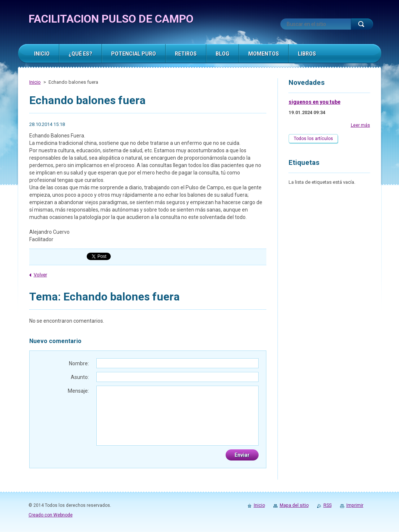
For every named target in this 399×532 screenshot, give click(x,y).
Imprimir (355, 505)
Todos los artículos (313, 139)
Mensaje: (78, 391)
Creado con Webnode (51, 515)
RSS (327, 505)
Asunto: (80, 377)
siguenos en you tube (315, 102)
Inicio (35, 82)
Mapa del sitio (294, 505)
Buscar (362, 24)
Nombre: (79, 363)
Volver (40, 275)
